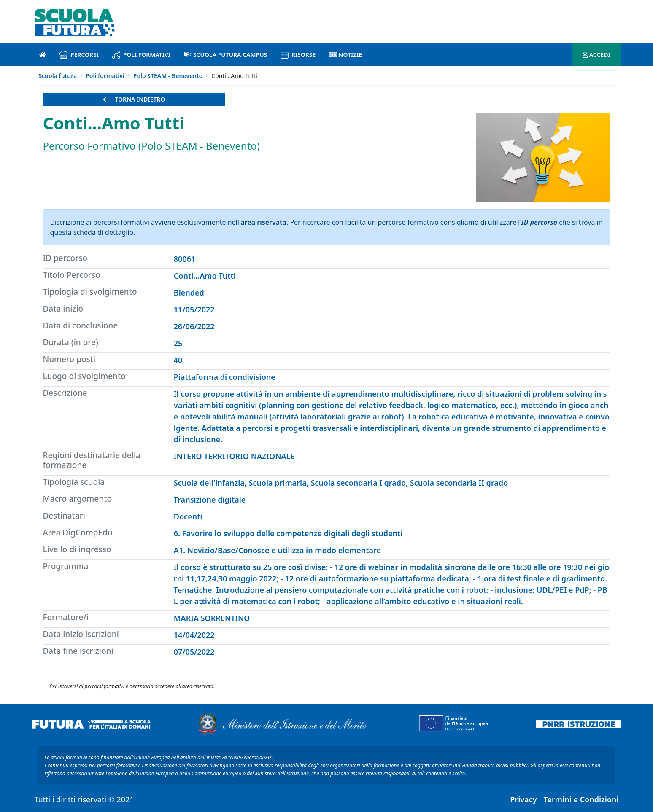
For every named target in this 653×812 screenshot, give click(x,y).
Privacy (523, 799)
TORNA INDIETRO (134, 99)
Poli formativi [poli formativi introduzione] (141, 55)
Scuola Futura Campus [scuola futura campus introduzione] (225, 55)
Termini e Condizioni (581, 799)
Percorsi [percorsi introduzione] (79, 55)
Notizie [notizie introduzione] (345, 55)
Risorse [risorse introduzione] (298, 55)
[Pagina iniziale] (43, 55)
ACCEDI (596, 55)
